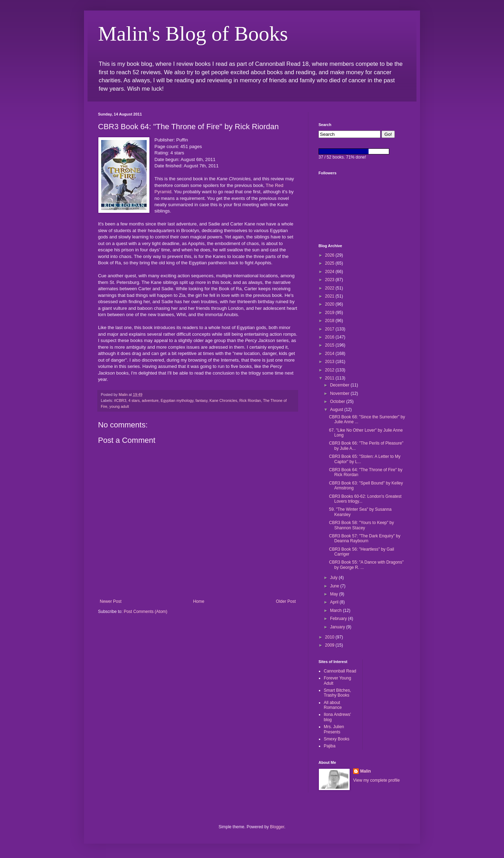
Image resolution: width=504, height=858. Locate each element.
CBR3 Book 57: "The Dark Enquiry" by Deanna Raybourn (365, 538)
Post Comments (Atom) (145, 612)
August (337, 410)
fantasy (202, 400)
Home (199, 601)
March (337, 611)
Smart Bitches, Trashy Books (337, 693)
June (335, 586)
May (335, 594)
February (339, 619)
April (335, 602)
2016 (330, 337)
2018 (330, 321)
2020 (330, 304)
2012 (330, 370)
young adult (119, 406)
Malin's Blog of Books (193, 34)
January (338, 627)
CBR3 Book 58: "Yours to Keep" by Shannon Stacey (362, 525)
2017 (330, 329)
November (340, 393)
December (340, 385)
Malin (366, 771)
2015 (330, 345)
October (338, 402)
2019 (330, 313)
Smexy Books (337, 739)
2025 (330, 263)
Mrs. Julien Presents (334, 729)
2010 (330, 637)
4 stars (134, 400)
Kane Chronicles (223, 400)
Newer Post (111, 601)
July (334, 578)
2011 (330, 378)
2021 (330, 296)
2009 (330, 645)
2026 (330, 255)
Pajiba (330, 746)
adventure (150, 400)
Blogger (277, 827)
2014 (330, 354)
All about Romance (333, 705)
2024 (330, 272)
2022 (330, 288)
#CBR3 (120, 400)
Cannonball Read (340, 671)
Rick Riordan (250, 400)
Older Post (286, 601)
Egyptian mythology (177, 400)
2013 (330, 362)
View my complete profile (376, 780)
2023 (330, 280)
